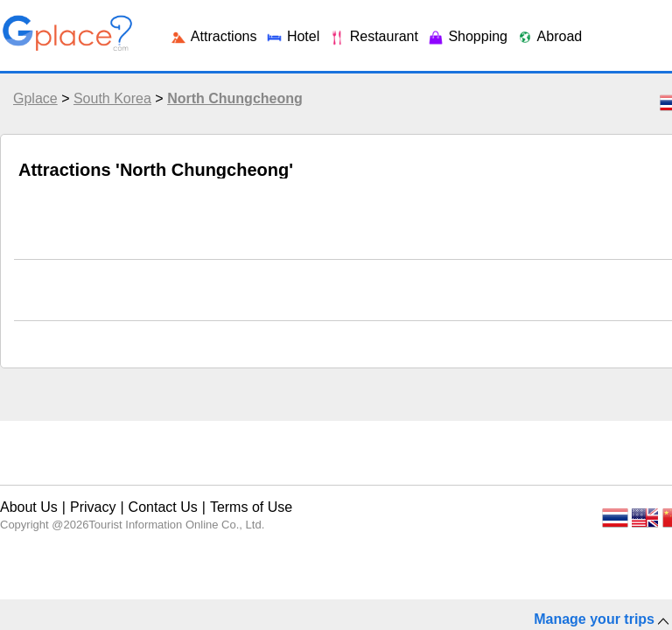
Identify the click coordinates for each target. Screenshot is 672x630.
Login (561, 26)
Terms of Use (216, 493)
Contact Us (141, 493)
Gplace (31, 112)
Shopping (279, 303)
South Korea (108, 112)
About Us (28, 493)
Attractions (52, 303)
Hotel (122, 303)
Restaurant (193, 303)
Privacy (83, 493)
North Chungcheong (231, 112)
